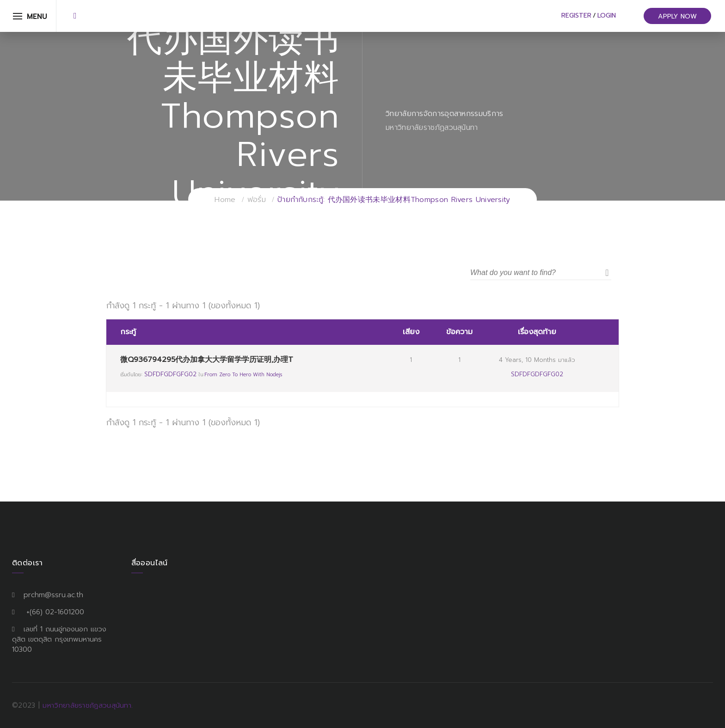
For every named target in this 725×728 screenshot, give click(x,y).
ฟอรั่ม (257, 200)
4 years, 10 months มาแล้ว (537, 360)
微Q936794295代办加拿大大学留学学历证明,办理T (207, 360)
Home (225, 200)
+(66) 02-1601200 (55, 612)
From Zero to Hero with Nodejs (243, 375)
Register (576, 15)
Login (607, 15)
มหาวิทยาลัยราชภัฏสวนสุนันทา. (88, 705)
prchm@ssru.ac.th (53, 595)
